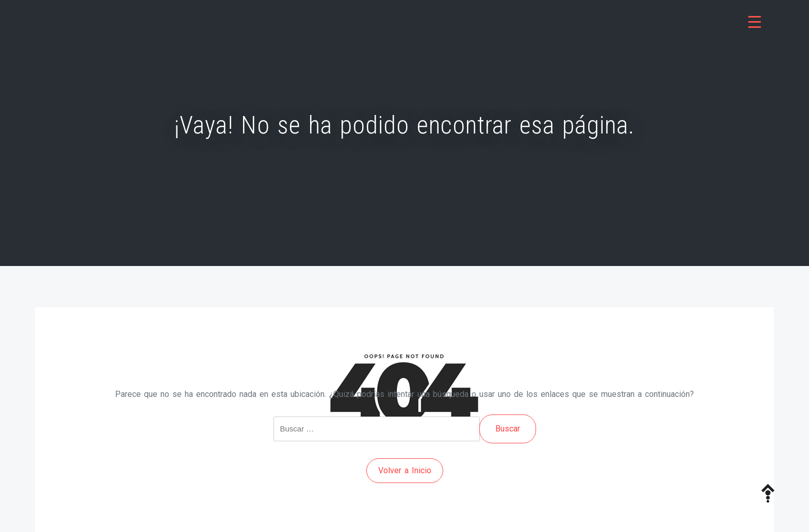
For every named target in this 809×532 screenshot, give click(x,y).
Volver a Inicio (405, 470)
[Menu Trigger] (755, 22)
